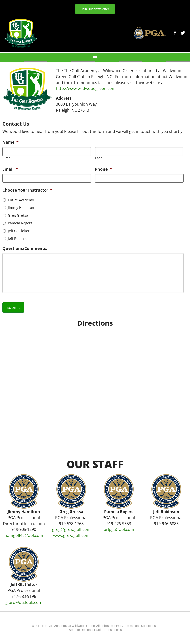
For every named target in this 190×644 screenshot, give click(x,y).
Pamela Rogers (20, 223)
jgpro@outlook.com (24, 602)
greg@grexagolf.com (71, 529)
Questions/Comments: (25, 249)
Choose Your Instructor (27, 190)
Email (10, 169)
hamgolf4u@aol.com (24, 535)
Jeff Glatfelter (19, 231)
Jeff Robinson (19, 239)
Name (11, 142)
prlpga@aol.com (119, 529)
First (6, 158)
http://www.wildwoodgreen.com (86, 88)
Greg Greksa (18, 215)
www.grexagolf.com (71, 535)
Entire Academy (21, 200)
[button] (95, 57)
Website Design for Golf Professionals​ (95, 630)
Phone (103, 169)
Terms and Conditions (141, 626)
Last (99, 158)
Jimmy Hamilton (21, 208)
